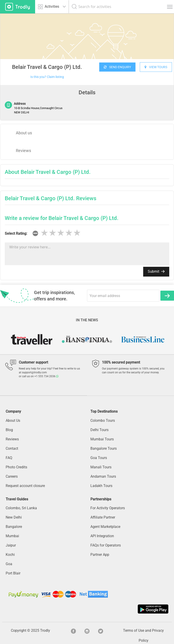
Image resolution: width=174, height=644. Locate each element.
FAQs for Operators (106, 545)
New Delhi (14, 517)
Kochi (10, 555)
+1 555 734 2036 (46, 376)
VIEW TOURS (156, 67)
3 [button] (77, 342)
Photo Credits (16, 467)
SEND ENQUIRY (117, 67)
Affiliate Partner (103, 517)
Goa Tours (99, 458)
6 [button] (97, 342)
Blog (9, 430)
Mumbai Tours (102, 439)
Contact (12, 448)
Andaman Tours (103, 476)
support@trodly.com (34, 372)
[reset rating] (35, 233)
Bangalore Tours (104, 448)
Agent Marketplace (105, 527)
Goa (9, 564)
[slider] (61, 233)
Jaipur (11, 545)
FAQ (9, 458)
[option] (87, 48)
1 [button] (63, 342)
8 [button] (111, 342)
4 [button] (84, 342)
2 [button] (70, 342)
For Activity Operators (108, 508)
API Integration (102, 536)
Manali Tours (101, 467)
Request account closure (25, 486)
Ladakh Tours (101, 486)
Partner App (100, 555)
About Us (13, 421)
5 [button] (90, 342)
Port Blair (13, 573)
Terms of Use (134, 630)
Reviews (23, 151)
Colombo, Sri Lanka (21, 508)
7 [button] (104, 342)
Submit (156, 271)
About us (24, 133)
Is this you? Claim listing (47, 77)
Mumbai (12, 536)
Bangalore (14, 527)
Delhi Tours (99, 430)
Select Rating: (16, 233)
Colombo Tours (103, 421)
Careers (12, 476)
